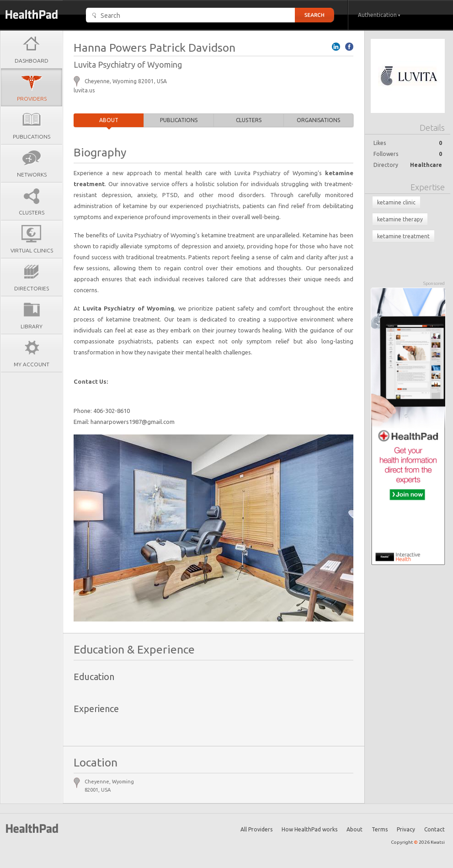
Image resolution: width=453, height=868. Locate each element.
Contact (434, 829)
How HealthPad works (309, 829)
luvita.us (84, 90)
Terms (380, 829)
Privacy (406, 829)
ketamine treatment (403, 236)
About (109, 120)
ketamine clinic (396, 202)
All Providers (256, 829)
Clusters (249, 120)
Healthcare (426, 165)
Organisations (318, 120)
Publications (179, 120)
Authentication (379, 15)
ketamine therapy (400, 219)
